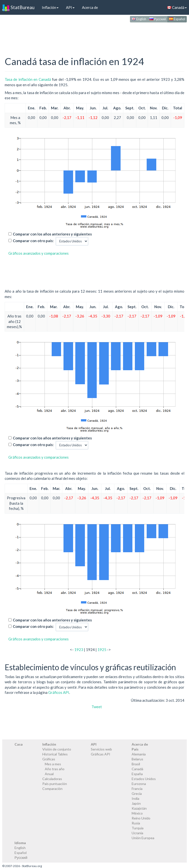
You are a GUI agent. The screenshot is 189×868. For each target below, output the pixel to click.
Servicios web (101, 749)
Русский (158, 19)
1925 (102, 650)
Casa (19, 744)
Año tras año (55, 769)
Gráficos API (59, 692)
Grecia (137, 793)
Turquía (138, 828)
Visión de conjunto (57, 749)
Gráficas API (101, 754)
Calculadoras (52, 779)
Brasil (136, 764)
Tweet (97, 707)
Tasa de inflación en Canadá (28, 79)
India (135, 798)
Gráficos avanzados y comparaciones (39, 253)
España (137, 774)
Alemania (139, 754)
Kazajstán (139, 808)
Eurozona (139, 784)
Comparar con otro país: (33, 241)
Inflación (50, 7)
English (139, 19)
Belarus (137, 759)
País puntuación (55, 784)
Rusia (136, 823)
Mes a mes (53, 764)
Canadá (137, 769)
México (137, 813)
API (70, 7)
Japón (136, 803)
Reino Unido (141, 818)
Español (177, 19)
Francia (137, 789)
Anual (49, 774)
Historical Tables (55, 754)
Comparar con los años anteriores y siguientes (52, 234)
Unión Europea (143, 838)
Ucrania (137, 833)
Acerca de (90, 7)
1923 (79, 650)
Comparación (52, 789)
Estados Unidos (144, 779)
